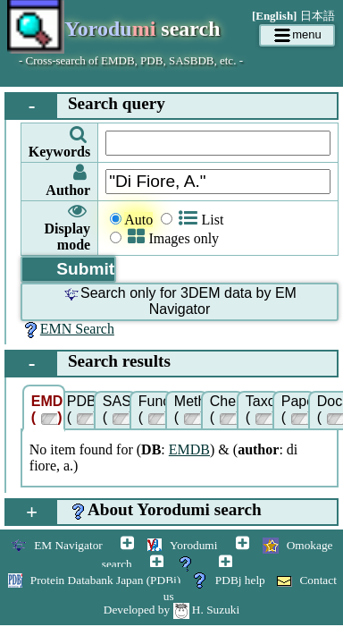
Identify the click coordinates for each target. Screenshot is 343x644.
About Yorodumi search (134, 512)
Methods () (191, 409)
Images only (173, 238)
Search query (86, 106)
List (201, 220)
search (114, 30)
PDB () (83, 409)
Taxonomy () (263, 409)
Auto (138, 220)
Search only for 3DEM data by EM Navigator (180, 301)
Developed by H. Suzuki (171, 610)
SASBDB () (120, 409)
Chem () (227, 409)
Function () (155, 409)
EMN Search (67, 329)
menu (297, 36)
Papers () (298, 409)
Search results (88, 364)
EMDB (189, 449)
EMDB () (48, 409)
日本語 (318, 16)
